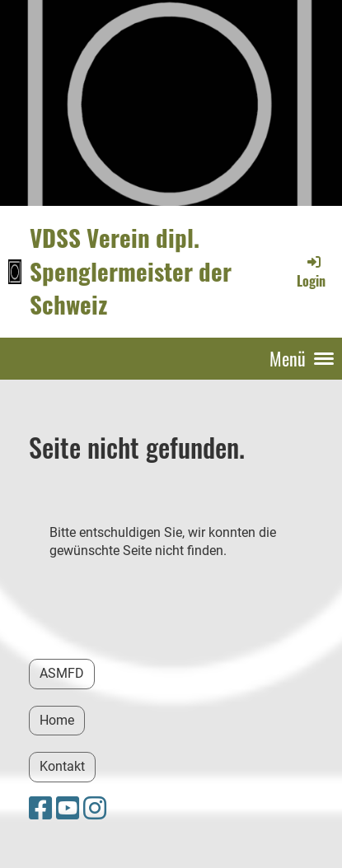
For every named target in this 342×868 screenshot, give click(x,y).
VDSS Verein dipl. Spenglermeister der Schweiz (131, 271)
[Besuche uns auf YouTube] (68, 809)
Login (311, 272)
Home (57, 720)
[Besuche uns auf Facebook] (40, 809)
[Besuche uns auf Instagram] (95, 809)
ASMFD (62, 673)
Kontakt (62, 766)
